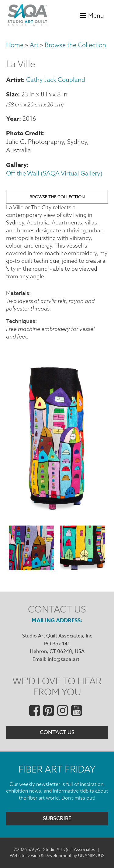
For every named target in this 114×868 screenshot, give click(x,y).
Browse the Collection (75, 45)
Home (15, 45)
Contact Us (57, 733)
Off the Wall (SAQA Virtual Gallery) (54, 173)
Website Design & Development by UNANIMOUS (57, 856)
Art (34, 45)
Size (12, 94)
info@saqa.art (64, 659)
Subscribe (57, 819)
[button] (57, 517)
